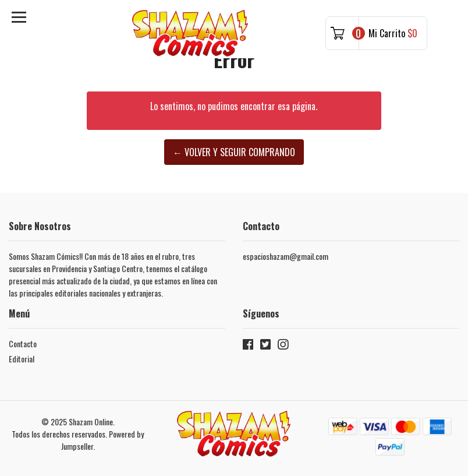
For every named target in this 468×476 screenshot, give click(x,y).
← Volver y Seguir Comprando (234, 152)
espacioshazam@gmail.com (286, 256)
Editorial (22, 359)
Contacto (23, 343)
